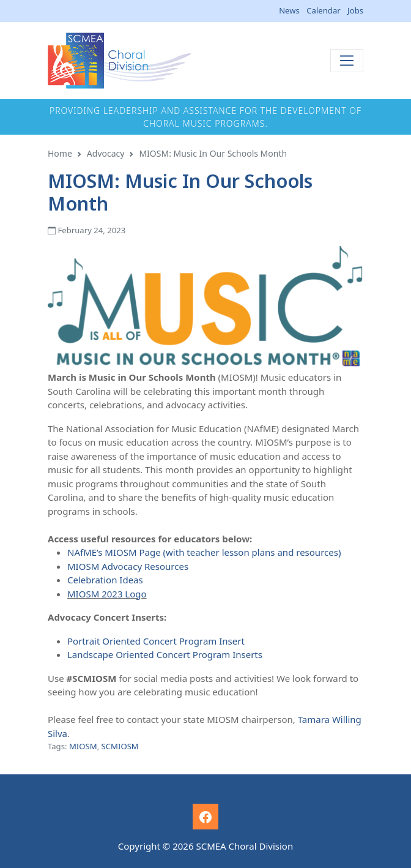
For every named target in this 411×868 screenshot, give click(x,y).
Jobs (355, 10)
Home (60, 153)
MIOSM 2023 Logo (107, 594)
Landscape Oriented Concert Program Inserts (165, 654)
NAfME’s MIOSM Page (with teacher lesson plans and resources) (204, 552)
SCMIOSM (120, 746)
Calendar (323, 10)
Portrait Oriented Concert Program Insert (156, 641)
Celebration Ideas (105, 580)
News (289, 10)
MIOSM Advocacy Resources (128, 566)
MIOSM (83, 746)
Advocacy (106, 153)
